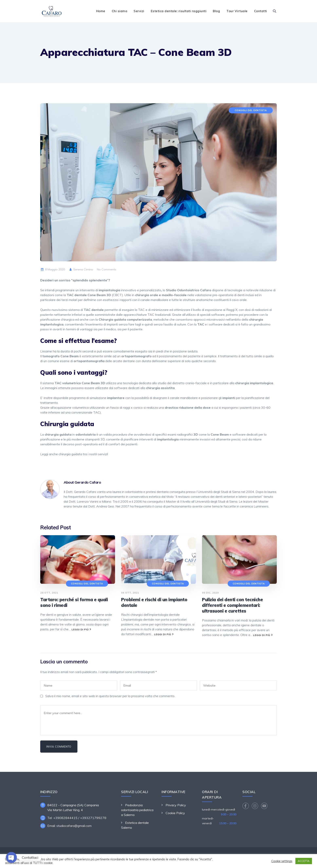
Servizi (139, 11)
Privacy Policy (176, 805)
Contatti (261, 11)
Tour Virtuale (237, 11)
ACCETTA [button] (304, 861)
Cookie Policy (175, 813)
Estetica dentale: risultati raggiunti (179, 11)
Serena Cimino (81, 269)
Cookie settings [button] (282, 861)
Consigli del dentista (251, 110)
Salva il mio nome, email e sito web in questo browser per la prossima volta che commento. (110, 696)
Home (101, 11)
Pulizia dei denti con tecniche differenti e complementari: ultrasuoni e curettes (232, 605)
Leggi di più (80, 629)
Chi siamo (120, 11)
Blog (216, 11)
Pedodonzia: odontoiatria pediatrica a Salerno (137, 810)
